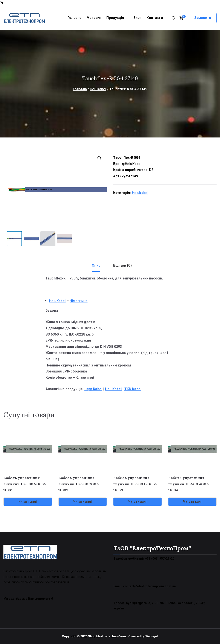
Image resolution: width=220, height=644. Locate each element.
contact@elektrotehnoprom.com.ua (149, 586)
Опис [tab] (96, 265)
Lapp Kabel (93, 389)
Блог (137, 18)
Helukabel (98, 89)
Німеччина (79, 301)
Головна (74, 18)
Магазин (94, 18)
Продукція (117, 18)
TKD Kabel (133, 389)
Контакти (155, 18)
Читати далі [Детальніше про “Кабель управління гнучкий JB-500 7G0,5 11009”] (82, 501)
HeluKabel (133, 164)
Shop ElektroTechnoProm (107, 636)
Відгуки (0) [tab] (122, 265)
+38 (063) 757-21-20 (160, 558)
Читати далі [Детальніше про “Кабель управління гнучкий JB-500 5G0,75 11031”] (28, 501)
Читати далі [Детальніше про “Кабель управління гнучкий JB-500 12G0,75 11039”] (137, 501)
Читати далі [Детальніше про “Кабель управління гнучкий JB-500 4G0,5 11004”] (192, 501)
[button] (126, 18)
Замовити (203, 18)
